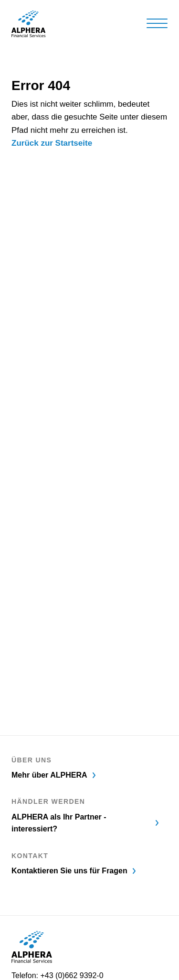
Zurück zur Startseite (52, 143)
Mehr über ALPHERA (54, 775)
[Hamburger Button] (157, 23)
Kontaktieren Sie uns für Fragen (74, 871)
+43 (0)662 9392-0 (72, 975)
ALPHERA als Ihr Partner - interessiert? (86, 823)
